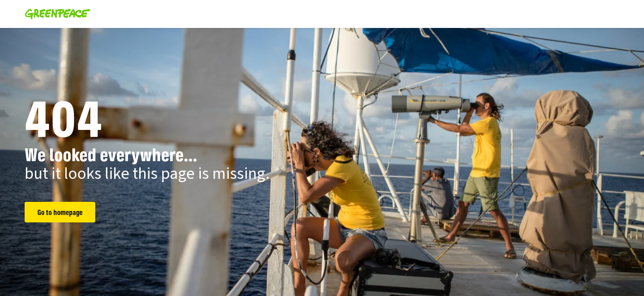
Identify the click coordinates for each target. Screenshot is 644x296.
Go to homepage (60, 212)
